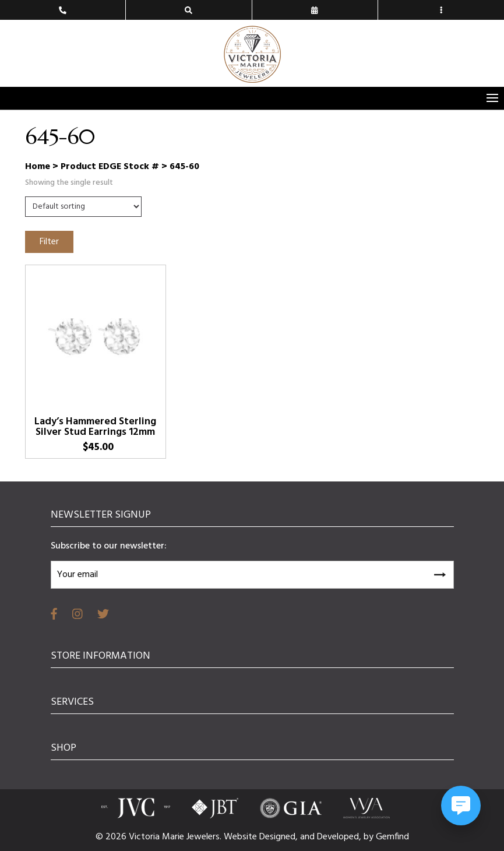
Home (38, 167)
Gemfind (392, 837)
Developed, (340, 837)
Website (242, 837)
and (309, 837)
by (370, 837)
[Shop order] (83, 207)
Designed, (280, 837)
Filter (49, 242)
